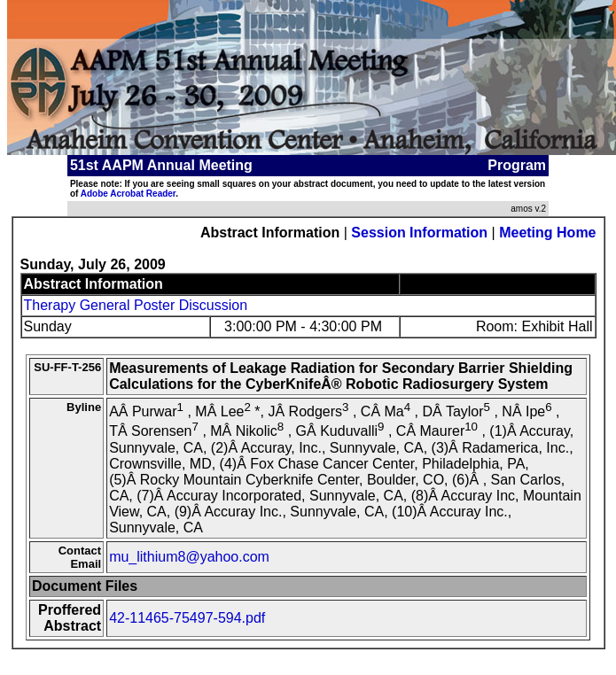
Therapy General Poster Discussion (136, 305)
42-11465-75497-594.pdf (187, 618)
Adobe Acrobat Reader (128, 194)
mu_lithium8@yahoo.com (189, 557)
